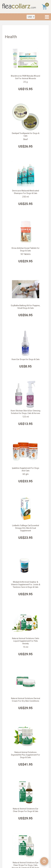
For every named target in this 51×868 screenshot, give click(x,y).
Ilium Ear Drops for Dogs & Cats (26, 359)
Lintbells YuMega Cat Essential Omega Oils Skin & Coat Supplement (26, 528)
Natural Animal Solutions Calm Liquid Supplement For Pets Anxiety (26, 641)
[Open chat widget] (44, 861)
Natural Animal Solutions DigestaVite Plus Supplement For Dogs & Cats (26, 755)
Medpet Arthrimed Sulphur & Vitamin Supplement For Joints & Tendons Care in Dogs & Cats (26, 585)
